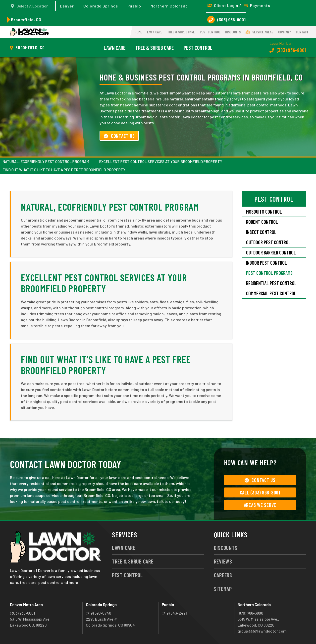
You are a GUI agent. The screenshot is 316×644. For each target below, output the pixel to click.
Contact (302, 32)
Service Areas (259, 32)
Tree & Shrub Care (181, 32)
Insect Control (261, 232)
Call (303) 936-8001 (260, 492)
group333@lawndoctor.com (262, 631)
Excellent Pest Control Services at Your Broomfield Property (161, 161)
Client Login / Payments (239, 5)
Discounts (233, 32)
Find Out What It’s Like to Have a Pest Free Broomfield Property (64, 170)
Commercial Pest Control (271, 293)
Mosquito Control (264, 212)
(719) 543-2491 (174, 613)
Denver (67, 6)
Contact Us (119, 136)
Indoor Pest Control (266, 263)
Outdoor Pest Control (268, 242)
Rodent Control (262, 222)
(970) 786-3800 (250, 613)
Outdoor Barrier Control (271, 252)
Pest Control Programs (269, 273)
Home (138, 32)
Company (285, 32)
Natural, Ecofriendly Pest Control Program (46, 161)
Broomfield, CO (26, 20)
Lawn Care (155, 32)
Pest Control (210, 32)
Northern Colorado (169, 6)
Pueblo (134, 6)
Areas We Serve (260, 505)
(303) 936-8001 (227, 20)
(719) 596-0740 (99, 613)
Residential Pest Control (271, 283)
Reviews (223, 561)
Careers (223, 575)
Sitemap (223, 589)
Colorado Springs (101, 6)
